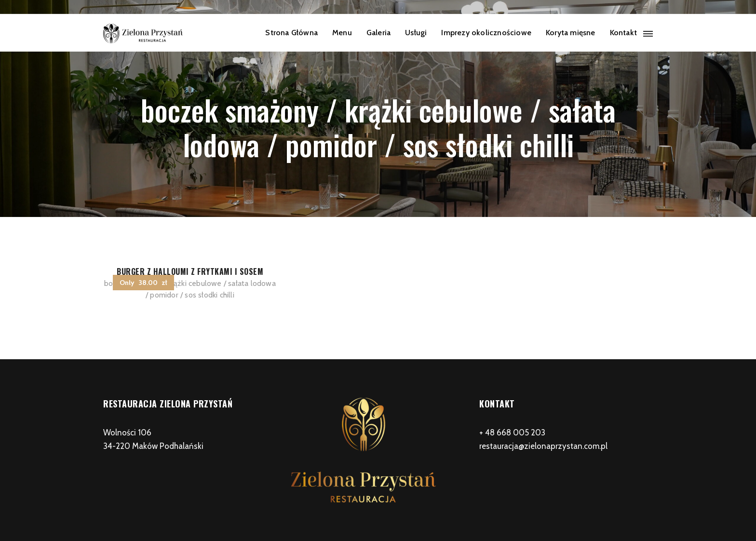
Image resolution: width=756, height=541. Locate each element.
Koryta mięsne (571, 33)
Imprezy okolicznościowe (486, 33)
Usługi (416, 33)
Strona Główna (291, 33)
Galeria (378, 33)
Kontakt (623, 33)
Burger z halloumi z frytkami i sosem (190, 271)
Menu (342, 33)
